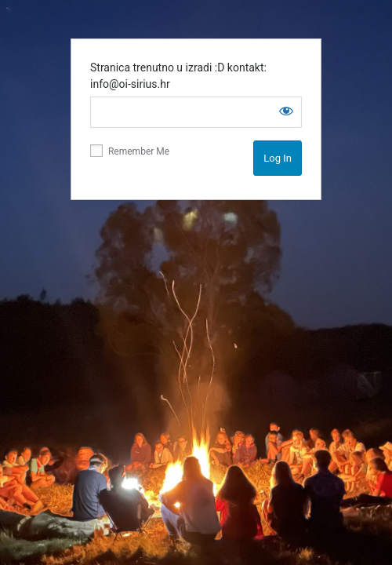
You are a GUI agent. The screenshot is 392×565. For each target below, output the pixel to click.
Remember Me (130, 151)
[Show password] (286, 111)
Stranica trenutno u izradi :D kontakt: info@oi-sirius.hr (178, 76)
